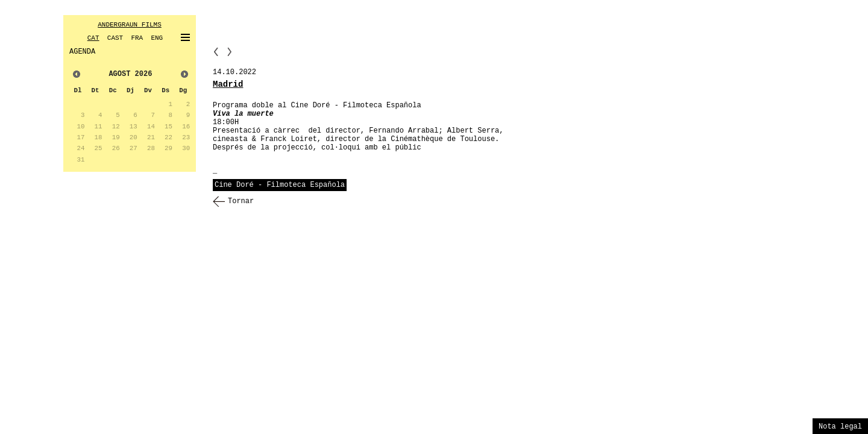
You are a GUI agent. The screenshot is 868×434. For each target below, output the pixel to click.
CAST (115, 38)
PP (216, 52)
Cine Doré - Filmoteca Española (280, 185)
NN (230, 52)
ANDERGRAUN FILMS (130, 25)
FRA (137, 38)
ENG (157, 38)
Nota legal (840, 427)
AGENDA (82, 52)
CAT (93, 38)
